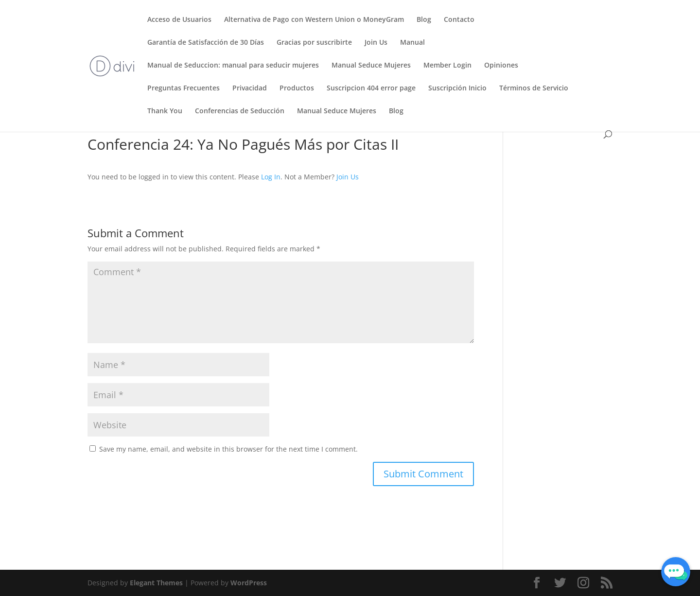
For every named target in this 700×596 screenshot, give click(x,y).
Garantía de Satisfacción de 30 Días (206, 43)
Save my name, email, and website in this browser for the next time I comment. (228, 449)
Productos (297, 88)
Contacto (459, 20)
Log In (271, 177)
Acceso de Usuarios (179, 20)
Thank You (165, 111)
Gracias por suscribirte (314, 43)
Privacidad (250, 88)
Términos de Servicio (534, 88)
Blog (424, 20)
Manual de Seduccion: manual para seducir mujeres (233, 66)
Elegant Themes (156, 583)
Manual (412, 43)
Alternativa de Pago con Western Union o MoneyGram (314, 20)
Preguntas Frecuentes (184, 88)
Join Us (376, 43)
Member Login (447, 66)
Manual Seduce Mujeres (371, 66)
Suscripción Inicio (457, 88)
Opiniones (501, 66)
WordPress (249, 583)
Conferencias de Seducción (240, 111)
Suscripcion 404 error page (371, 88)
